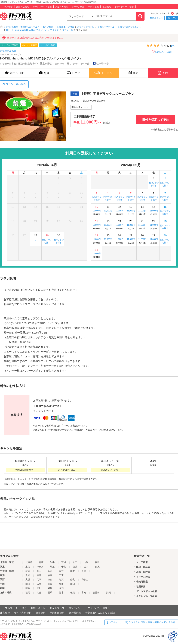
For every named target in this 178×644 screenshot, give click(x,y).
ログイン (172, 18)
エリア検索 (7, 7)
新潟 (28, 571)
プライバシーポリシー (100, 608)
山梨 (73, 571)
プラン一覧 (68, 30)
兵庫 (39, 580)
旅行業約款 (75, 613)
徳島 (28, 588)
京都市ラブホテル (106, 27)
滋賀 (61, 580)
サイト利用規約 (23, 613)
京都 (50, 580)
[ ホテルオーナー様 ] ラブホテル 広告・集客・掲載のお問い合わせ (141, 622)
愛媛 (50, 588)
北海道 (29, 562)
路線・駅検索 (23, 7)
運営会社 (5, 613)
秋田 (75, 562)
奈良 (73, 580)
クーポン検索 (78, 7)
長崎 (50, 593)
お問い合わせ (38, 608)
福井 (61, 571)
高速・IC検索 (62, 7)
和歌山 (85, 580)
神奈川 (40, 567)
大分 (39, 593)
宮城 (64, 562)
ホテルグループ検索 (124, 7)
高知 (61, 588)
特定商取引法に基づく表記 (100, 613)
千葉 (64, 567)
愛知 (28, 575)
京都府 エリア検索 (65, 27)
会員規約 (41, 613)
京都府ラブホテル (86, 27)
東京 (28, 567)
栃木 (86, 567)
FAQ (24, 608)
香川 (39, 588)
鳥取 (50, 584)
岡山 (28, 584)
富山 (39, 571)
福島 (97, 562)
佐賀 (73, 593)
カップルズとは (9, 608)
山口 (73, 584)
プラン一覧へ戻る (16, 84)
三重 (61, 575)
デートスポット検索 (42, 7)
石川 (50, 571)
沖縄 (109, 593)
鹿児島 (96, 593)
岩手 (52, 562)
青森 (41, 562)
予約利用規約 (57, 613)
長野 (84, 571)
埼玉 (52, 567)
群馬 (97, 567)
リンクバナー (76, 608)
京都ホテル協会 (8, 51)
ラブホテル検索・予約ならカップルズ (22, 27)
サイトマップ (57, 608)
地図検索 (107, 7)
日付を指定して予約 (156, 120)
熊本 (61, 593)
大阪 (28, 580)
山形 (86, 562)
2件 (172, 46)
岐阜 (50, 575)
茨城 (75, 567)
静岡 (39, 575)
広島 (39, 584)
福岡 (28, 593)
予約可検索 (93, 7)
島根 (61, 584)
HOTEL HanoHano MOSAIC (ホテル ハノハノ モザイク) (33, 30)
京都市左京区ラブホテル (129, 27)
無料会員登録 (156, 18)
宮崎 (84, 593)
